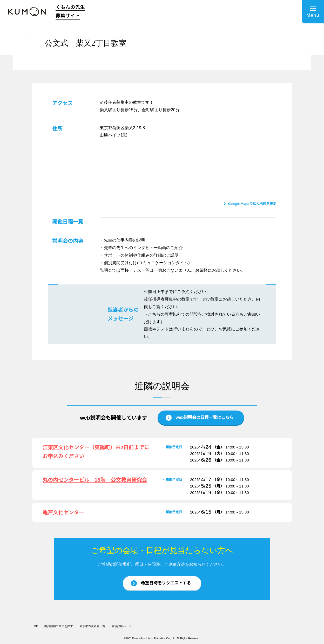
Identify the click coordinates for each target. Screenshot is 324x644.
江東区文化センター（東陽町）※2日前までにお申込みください (96, 451)
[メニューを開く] (313, 12)
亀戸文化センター (63, 512)
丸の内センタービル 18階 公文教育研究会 (95, 479)
